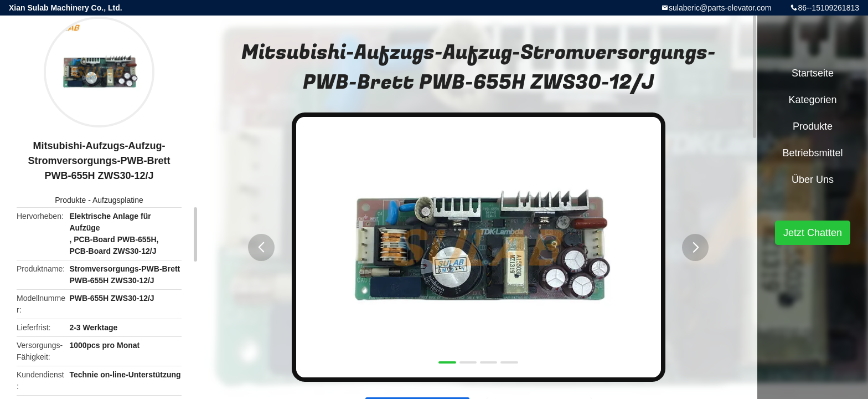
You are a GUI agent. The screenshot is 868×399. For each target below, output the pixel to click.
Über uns (813, 180)
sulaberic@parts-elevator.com (720, 8)
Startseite (813, 73)
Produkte (70, 200)
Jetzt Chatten (813, 233)
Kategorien (812, 100)
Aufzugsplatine (118, 200)
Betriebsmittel (812, 153)
